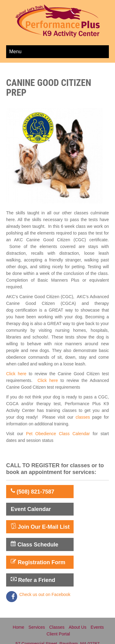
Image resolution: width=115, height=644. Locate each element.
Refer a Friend (33, 580)
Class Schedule (34, 544)
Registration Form (38, 562)
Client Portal (58, 634)
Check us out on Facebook (45, 594)
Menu (15, 52)
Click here (16, 374)
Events (97, 627)
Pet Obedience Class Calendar (59, 434)
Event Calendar (31, 509)
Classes (57, 627)
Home (19, 627)
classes (83, 417)
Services (37, 627)
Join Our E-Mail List (40, 527)
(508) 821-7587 (33, 491)
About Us (78, 627)
